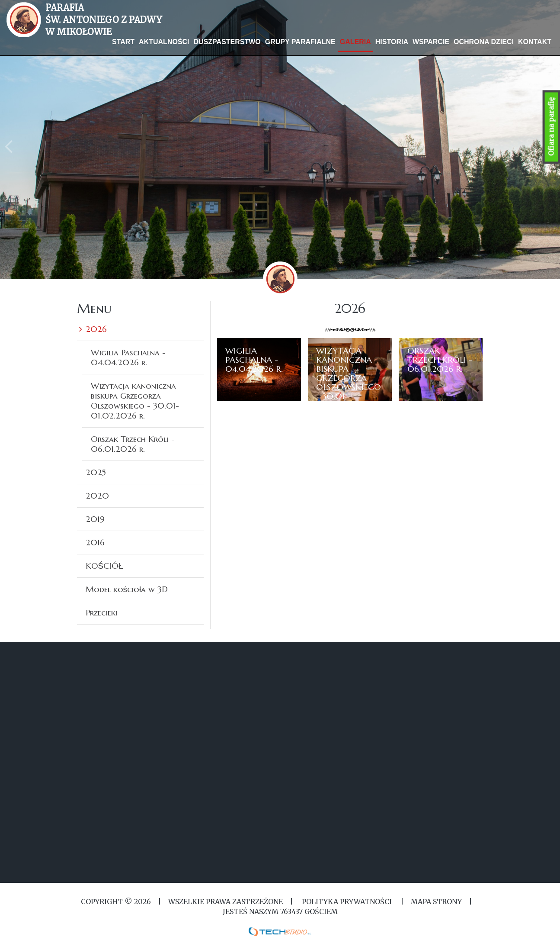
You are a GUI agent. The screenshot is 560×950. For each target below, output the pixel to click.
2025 (96, 472)
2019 (95, 519)
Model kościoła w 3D (127, 589)
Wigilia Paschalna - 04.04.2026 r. (128, 357)
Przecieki (102, 612)
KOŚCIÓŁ (104, 566)
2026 (96, 329)
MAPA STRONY (436, 902)
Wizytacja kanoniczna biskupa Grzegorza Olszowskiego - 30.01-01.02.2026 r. (135, 401)
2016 (95, 542)
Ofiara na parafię (551, 127)
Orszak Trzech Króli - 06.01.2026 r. (133, 444)
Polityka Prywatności (347, 902)
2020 (97, 496)
